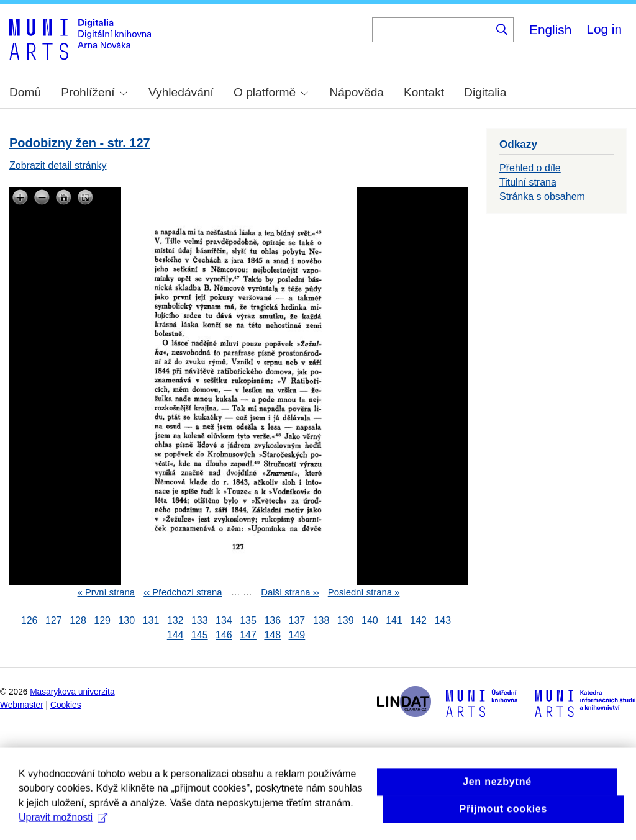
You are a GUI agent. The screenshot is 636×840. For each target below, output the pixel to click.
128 (78, 621)
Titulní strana (528, 182)
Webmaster (22, 705)
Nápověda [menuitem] (357, 92)
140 (370, 621)
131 (151, 621)
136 (272, 621)
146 (224, 635)
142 (418, 621)
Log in (604, 29)
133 (200, 621)
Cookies (66, 705)
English (550, 29)
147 (248, 635)
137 (297, 621)
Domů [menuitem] (25, 92)
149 (297, 635)
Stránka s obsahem (542, 196)
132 (175, 621)
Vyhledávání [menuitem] (181, 92)
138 (321, 621)
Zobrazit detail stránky (58, 165)
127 (54, 621)
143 (443, 621)
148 (272, 635)
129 (102, 621)
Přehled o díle (530, 168)
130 (126, 621)
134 (224, 621)
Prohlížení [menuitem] (94, 92)
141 (394, 621)
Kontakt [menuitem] (424, 92)
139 (346, 621)
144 (175, 635)
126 (30, 621)
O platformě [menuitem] (271, 92)
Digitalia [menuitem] (485, 92)
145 (200, 635)
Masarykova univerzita (72, 692)
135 (248, 621)
